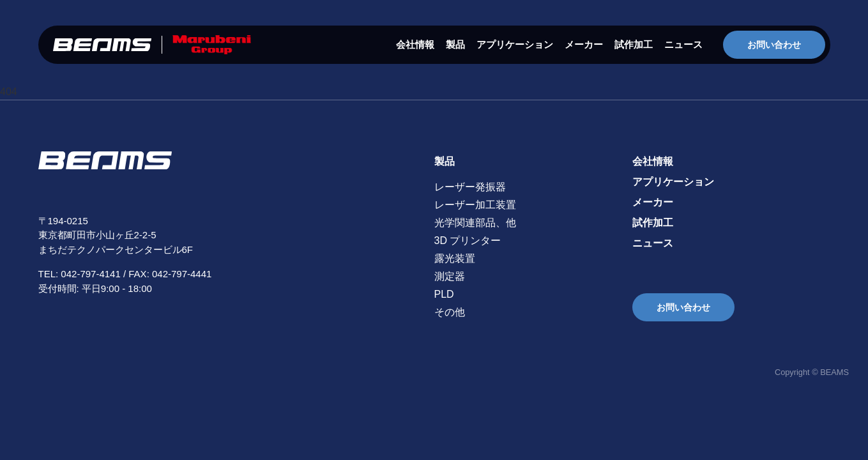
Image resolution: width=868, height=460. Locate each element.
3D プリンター (468, 241)
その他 (450, 312)
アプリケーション (515, 44)
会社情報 (415, 44)
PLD (444, 294)
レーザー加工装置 (475, 205)
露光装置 (455, 258)
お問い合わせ (774, 45)
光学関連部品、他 (475, 223)
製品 (455, 44)
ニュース (683, 44)
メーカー (584, 44)
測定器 (450, 276)
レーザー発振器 (470, 187)
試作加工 (634, 44)
